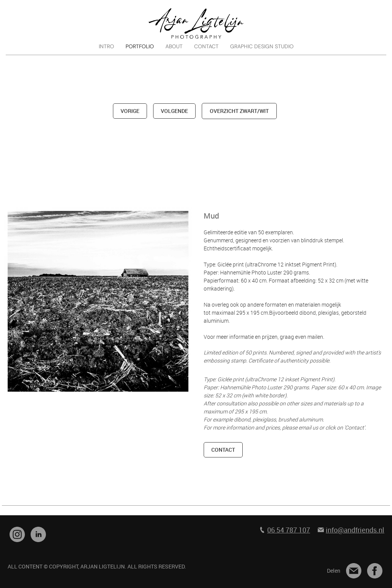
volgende (174, 111)
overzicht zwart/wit (239, 111)
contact (223, 450)
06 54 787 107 (289, 530)
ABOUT (174, 46)
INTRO (106, 46)
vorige (130, 111)
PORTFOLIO (140, 46)
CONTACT (206, 46)
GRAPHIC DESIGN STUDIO (262, 46)
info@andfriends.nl (355, 530)
